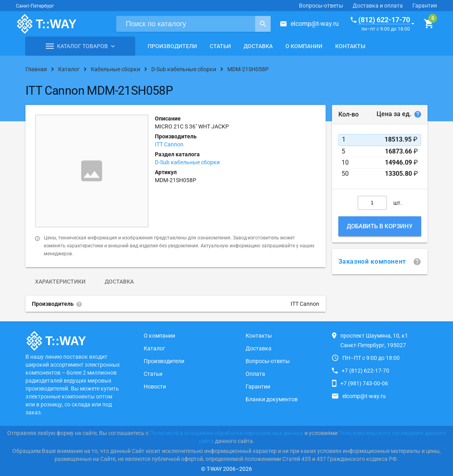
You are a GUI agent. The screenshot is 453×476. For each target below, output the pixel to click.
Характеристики (60, 282)
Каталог (154, 348)
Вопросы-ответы (321, 6)
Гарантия (425, 6)
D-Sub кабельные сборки (187, 162)
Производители (172, 46)
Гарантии (258, 387)
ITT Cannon (169, 144)
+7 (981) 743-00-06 (364, 383)
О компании (304, 46)
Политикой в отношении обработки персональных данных (226, 433)
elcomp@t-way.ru (315, 24)
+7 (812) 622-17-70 (365, 371)
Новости (155, 387)
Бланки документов (272, 399)
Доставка (258, 46)
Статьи (220, 46)
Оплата (255, 374)
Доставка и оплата (378, 6)
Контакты (350, 46)
